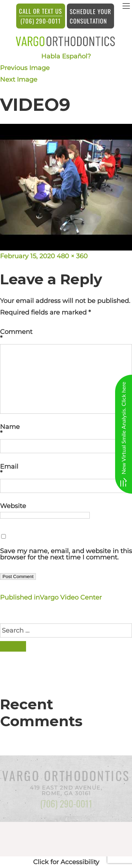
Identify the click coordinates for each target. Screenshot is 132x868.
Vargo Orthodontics (66, 775)
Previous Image (25, 68)
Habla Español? (66, 56)
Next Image (19, 80)
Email (66, 470)
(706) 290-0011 (40, 16)
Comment (66, 335)
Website (13, 506)
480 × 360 (72, 256)
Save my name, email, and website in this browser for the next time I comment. (66, 554)
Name (66, 430)
